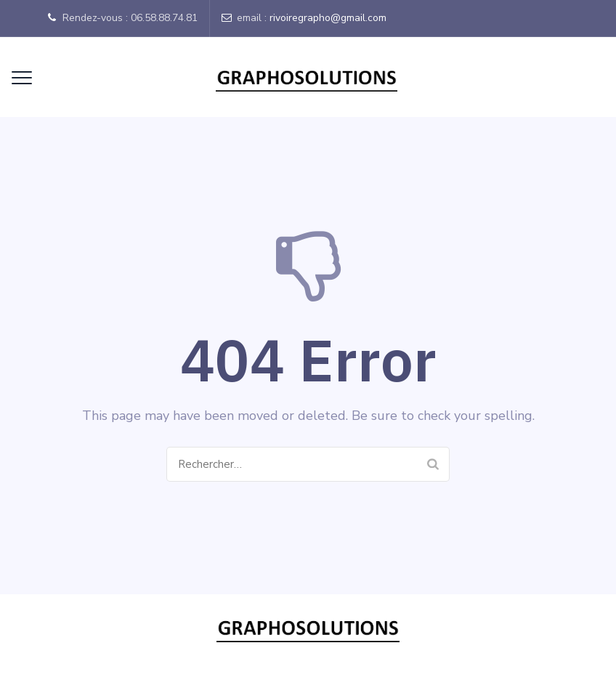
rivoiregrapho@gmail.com (328, 18)
